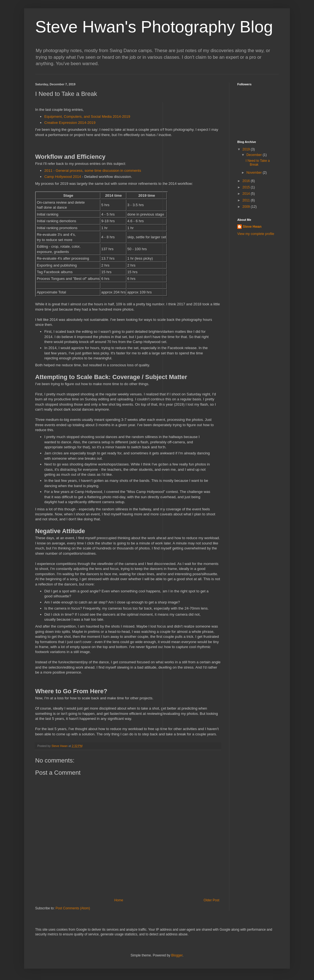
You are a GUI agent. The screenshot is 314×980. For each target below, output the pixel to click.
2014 (247, 194)
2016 (247, 181)
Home (119, 900)
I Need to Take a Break (258, 163)
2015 (247, 187)
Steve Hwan (252, 227)
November (255, 173)
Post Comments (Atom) (73, 908)
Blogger (177, 955)
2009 (247, 207)
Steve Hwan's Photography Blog (154, 27)
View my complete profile (256, 234)
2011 (247, 200)
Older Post (211, 900)
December (255, 155)
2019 (247, 149)
